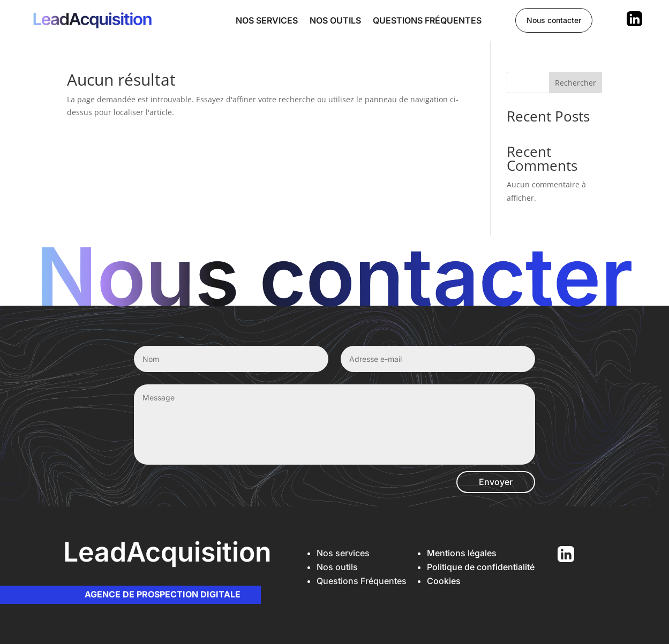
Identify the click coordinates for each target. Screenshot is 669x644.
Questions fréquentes (427, 20)
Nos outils (335, 20)
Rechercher (576, 83)
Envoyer (496, 482)
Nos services (267, 20)
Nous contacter (554, 20)
